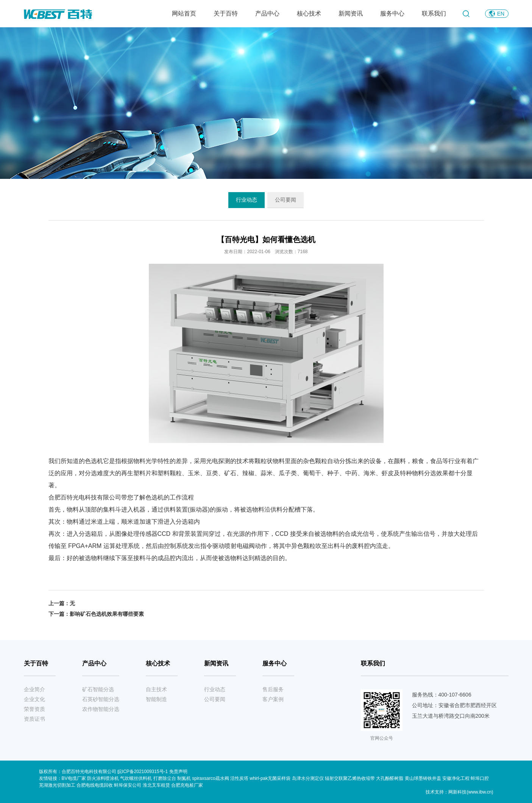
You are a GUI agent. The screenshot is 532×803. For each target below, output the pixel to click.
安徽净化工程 (456, 778)
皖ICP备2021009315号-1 (143, 772)
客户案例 (273, 699)
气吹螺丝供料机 (136, 778)
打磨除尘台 (165, 778)
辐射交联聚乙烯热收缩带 (350, 778)
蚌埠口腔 (480, 778)
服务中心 (392, 13)
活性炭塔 (239, 778)
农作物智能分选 (101, 709)
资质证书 (34, 719)
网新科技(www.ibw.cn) (471, 792)
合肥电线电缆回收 (95, 785)
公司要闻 (286, 200)
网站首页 (184, 13)
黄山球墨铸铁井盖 (423, 778)
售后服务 (273, 689)
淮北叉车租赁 (156, 785)
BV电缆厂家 (74, 778)
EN (501, 14)
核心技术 (309, 13)
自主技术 (156, 689)
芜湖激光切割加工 (57, 785)
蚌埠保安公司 (128, 785)
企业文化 (34, 699)
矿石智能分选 (98, 689)
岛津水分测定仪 (308, 778)
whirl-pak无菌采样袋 (270, 778)
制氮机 (184, 778)
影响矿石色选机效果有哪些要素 (107, 614)
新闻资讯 (351, 13)
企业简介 (34, 689)
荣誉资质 (34, 709)
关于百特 (226, 13)
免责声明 (178, 772)
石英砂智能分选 (101, 699)
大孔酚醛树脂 (390, 778)
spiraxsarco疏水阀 (210, 778)
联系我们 (434, 13)
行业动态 (246, 200)
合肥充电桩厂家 (187, 785)
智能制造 (156, 699)
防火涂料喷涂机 (103, 778)
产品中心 (267, 13)
